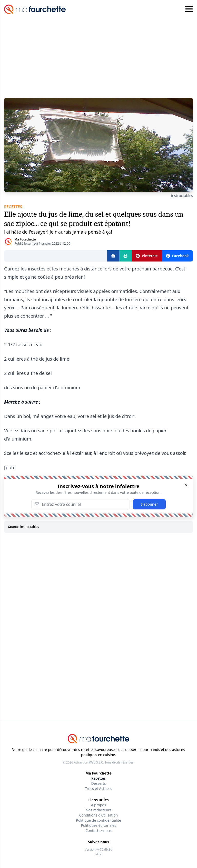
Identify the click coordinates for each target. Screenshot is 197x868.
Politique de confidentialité (98, 820)
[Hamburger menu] (189, 9)
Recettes (98, 778)
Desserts (99, 783)
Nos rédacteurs (98, 810)
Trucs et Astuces (98, 788)
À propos (99, 805)
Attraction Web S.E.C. (89, 762)
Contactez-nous (98, 830)
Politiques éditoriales (98, 825)
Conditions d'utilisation (99, 815)
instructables (182, 196)
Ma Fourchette (25, 239)
